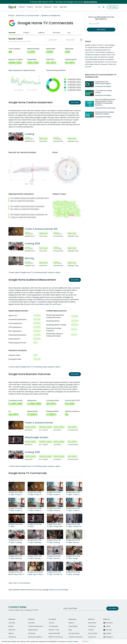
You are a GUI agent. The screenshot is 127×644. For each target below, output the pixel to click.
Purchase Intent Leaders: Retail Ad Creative (105, 113)
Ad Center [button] (38, 7)
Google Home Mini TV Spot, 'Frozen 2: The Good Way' (54, 509)
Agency (11, 633)
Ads (69, 33)
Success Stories (74, 633)
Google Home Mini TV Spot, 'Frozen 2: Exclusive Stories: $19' (16, 493)
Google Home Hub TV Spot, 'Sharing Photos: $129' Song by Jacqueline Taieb (55, 541)
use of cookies (73, 641)
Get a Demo (75, 102)
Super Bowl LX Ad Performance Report (103, 83)
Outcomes (56, 33)
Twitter (110, 64)
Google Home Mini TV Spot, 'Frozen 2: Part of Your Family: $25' (54, 493)
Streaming (12, 637)
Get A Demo (113, 7)
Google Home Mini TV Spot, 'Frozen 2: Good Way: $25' (15, 509)
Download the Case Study (105, 108)
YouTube (88, 67)
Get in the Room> (91, 2)
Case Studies (73, 626)
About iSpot (92, 623)
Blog (70, 630)
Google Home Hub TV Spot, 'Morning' (15, 557)
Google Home (92, 47)
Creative (26, 33)
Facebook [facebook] (108, 623)
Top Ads (51, 623)
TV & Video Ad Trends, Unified (104, 91)
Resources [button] (48, 7)
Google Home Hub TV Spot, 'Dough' (73, 557)
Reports (71, 623)
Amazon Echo (29, 304)
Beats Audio (44, 304)
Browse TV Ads (54, 630)
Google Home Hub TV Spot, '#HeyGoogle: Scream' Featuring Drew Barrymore (35, 525)
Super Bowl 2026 (54, 633)
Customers (92, 626)
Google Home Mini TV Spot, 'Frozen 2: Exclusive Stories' (35, 493)
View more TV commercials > (20, 583)
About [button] (55, 7)
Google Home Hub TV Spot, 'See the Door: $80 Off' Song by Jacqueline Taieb (74, 541)
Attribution (32, 633)
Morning (29, 258)
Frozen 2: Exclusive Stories (39, 423)
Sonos (59, 304)
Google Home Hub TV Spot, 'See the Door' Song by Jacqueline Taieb (54, 557)
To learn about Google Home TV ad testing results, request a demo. (35, 272)
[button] (63, 40)
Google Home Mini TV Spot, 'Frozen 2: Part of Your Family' (73, 509)
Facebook (104, 64)
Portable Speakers (98, 62)
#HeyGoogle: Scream (37, 437)
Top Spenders (53, 626)
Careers (91, 630)
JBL (51, 304)
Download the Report (103, 86)
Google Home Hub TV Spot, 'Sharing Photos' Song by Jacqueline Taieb (35, 557)
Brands (11, 626)
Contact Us (92, 637)
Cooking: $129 (32, 244)
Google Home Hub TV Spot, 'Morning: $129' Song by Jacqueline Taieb (35, 541)
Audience (41, 33)
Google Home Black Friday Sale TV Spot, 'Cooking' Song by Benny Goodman (35, 573)
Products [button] (30, 7)
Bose (37, 304)
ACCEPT (85, 641)
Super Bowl (109, 47)
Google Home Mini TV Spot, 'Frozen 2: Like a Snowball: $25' (74, 493)
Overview (12, 33)
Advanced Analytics (35, 637)
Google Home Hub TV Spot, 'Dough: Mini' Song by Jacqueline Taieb (55, 525)
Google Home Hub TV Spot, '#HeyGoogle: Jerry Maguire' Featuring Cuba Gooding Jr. (16, 525)
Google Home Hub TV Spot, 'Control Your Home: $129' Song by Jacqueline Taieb (74, 525)
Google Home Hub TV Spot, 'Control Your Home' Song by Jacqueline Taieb (55, 573)
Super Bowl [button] (63, 7)
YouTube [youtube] (107, 630)
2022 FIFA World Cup (56, 637)
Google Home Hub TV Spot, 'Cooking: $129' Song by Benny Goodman (16, 541)
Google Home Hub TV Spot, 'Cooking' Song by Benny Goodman (73, 573)
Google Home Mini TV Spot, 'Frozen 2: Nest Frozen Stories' (35, 509)
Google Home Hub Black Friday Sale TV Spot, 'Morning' (16, 573)
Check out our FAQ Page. (59, 590)
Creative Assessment (35, 626)
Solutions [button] (22, 7)
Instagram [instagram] (108, 637)
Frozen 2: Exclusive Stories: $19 (41, 229)
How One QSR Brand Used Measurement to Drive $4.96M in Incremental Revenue (105, 102)
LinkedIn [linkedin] (107, 633)
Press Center (93, 633)
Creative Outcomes (75, 637)
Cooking (29, 134)
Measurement (33, 630)
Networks (12, 630)
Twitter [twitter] (107, 626)
